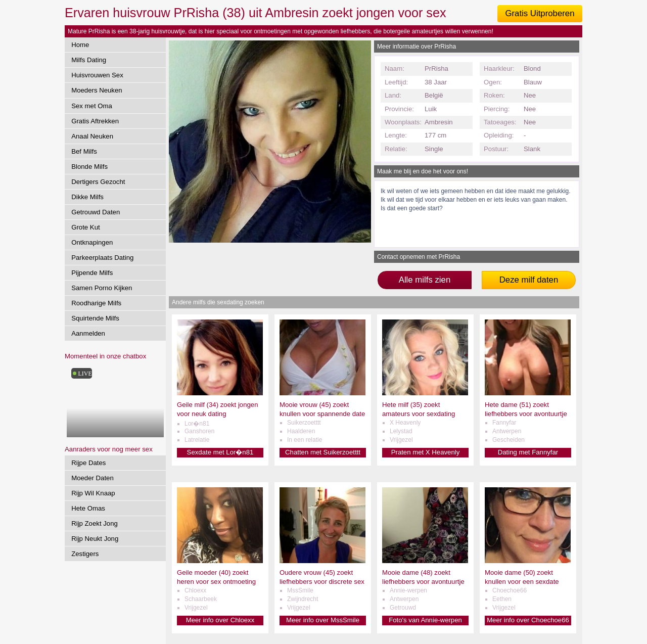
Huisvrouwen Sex (97, 75)
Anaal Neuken (92, 136)
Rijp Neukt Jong (95, 539)
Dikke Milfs (87, 197)
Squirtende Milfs (95, 318)
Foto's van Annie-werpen (425, 620)
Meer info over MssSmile (323, 620)
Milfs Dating (89, 60)
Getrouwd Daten (96, 212)
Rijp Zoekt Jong (95, 523)
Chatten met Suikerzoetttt (323, 452)
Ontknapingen (92, 242)
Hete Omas (88, 508)
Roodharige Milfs (96, 303)
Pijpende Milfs (92, 273)
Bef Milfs (84, 151)
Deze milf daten (529, 280)
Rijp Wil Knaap (93, 493)
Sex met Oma (92, 106)
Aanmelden (88, 333)
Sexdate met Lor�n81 (220, 452)
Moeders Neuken (97, 90)
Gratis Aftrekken (95, 121)
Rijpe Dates (88, 463)
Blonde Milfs (89, 167)
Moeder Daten (93, 478)
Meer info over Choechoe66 (528, 620)
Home (80, 45)
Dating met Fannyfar (528, 452)
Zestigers (85, 554)
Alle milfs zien (425, 280)
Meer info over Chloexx (220, 620)
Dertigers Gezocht (98, 182)
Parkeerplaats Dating (102, 258)
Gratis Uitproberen (540, 13)
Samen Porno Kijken (102, 288)
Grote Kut (85, 227)
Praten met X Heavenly (426, 452)
